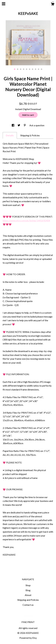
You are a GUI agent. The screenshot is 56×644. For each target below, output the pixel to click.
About (28, 595)
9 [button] (39, 69)
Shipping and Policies (28, 600)
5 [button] (27, 69)
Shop (28, 585)
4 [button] (24, 69)
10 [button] (42, 69)
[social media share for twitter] (19, 125)
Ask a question (37, 125)
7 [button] (33, 69)
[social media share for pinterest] (25, 125)
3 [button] (21, 69)
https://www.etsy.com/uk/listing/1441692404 (26, 220)
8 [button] (36, 69)
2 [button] (18, 69)
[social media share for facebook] (13, 125)
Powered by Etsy (28, 638)
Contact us (28, 605)
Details (10, 135)
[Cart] (53, 5)
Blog (28, 590)
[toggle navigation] (4, 4)
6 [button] (30, 69)
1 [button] (15, 69)
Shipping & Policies (30, 135)
